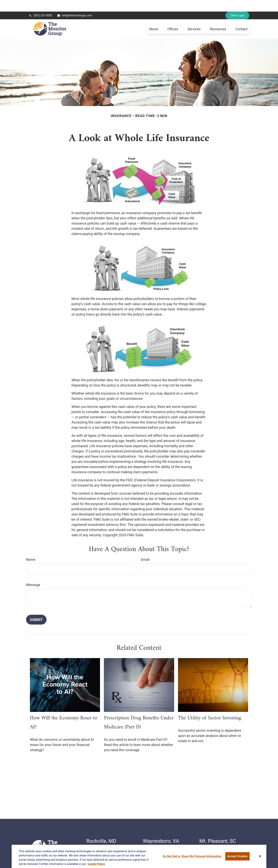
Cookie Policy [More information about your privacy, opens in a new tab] (96, 865)
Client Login (237, 4)
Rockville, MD (101, 829)
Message (33, 573)
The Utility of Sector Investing (210, 707)
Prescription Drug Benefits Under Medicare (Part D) (139, 711)
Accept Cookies (238, 858)
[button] (153, 17)
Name (31, 548)
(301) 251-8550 (40, 4)
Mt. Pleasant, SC (218, 829)
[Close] (260, 858)
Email (145, 548)
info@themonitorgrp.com (74, 4)
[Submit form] (36, 608)
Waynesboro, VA (161, 829)
